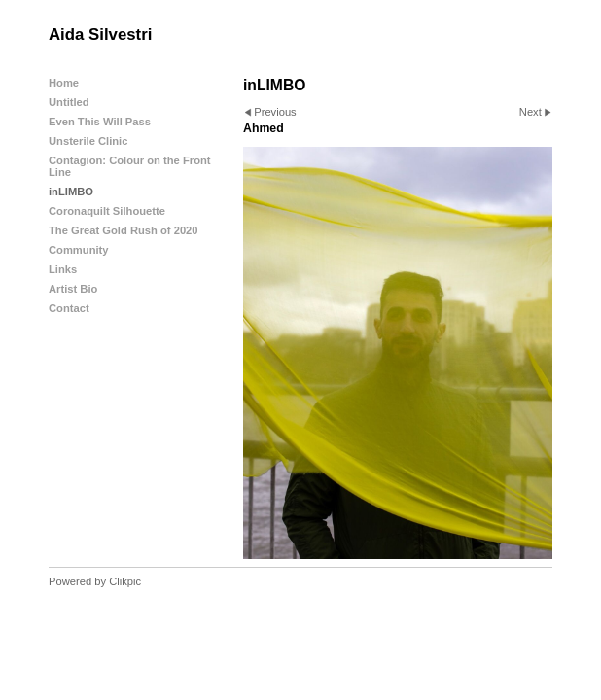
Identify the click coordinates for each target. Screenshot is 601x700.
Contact (69, 308)
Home (64, 83)
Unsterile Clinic (88, 141)
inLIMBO (71, 192)
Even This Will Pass (100, 122)
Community (79, 250)
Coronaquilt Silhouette (107, 211)
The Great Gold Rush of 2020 (124, 230)
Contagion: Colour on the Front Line (130, 166)
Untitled (69, 102)
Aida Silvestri (100, 35)
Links (63, 269)
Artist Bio (73, 289)
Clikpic (125, 581)
